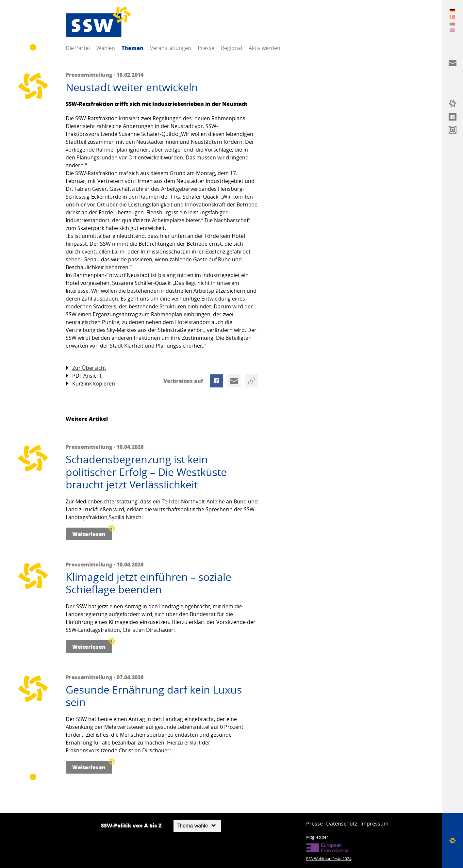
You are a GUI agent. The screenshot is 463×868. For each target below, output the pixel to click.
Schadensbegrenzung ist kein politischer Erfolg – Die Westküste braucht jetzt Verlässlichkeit (146, 472)
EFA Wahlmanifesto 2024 (329, 859)
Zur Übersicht (86, 368)
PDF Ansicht (84, 376)
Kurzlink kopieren (90, 384)
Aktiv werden (265, 48)
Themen (132, 48)
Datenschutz (342, 824)
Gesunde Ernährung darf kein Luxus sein (154, 696)
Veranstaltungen (171, 48)
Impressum (374, 824)
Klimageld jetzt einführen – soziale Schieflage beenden (149, 583)
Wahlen (106, 48)
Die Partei (78, 48)
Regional (231, 48)
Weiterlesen (92, 533)
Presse (206, 48)
